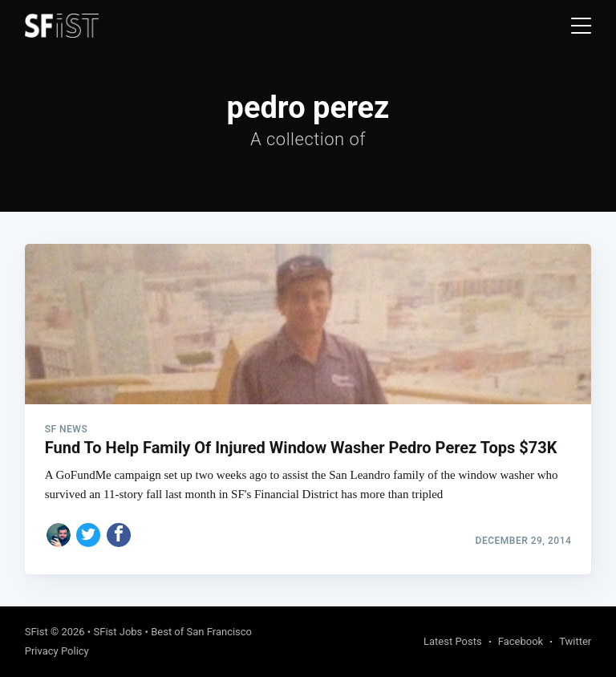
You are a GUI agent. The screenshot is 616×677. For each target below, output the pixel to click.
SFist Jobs (118, 632)
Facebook (521, 641)
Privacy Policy (57, 651)
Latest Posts (453, 641)
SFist (36, 632)
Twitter (575, 641)
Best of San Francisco (201, 632)
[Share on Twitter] (88, 535)
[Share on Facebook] (119, 535)
